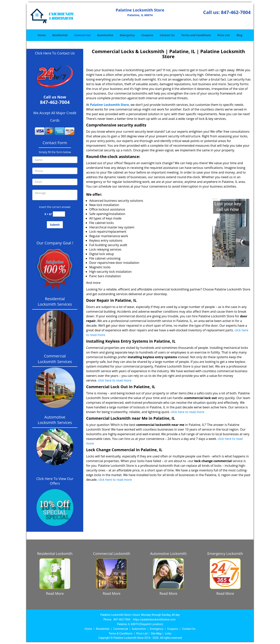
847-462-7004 (236, 12)
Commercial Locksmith (112, 554)
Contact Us (167, 35)
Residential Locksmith (55, 554)
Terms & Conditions (121, 633)
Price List (224, 35)
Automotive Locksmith (168, 554)
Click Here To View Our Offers (55, 481)
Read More (55, 593)
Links (168, 633)
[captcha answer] (59, 214)
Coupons (147, 35)
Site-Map (156, 633)
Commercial (82, 35)
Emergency (127, 35)
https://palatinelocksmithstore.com (154, 619)
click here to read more (115, 380)
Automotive (105, 35)
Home (42, 35)
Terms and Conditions (196, 35)
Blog (239, 35)
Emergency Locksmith (225, 554)
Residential (60, 35)
